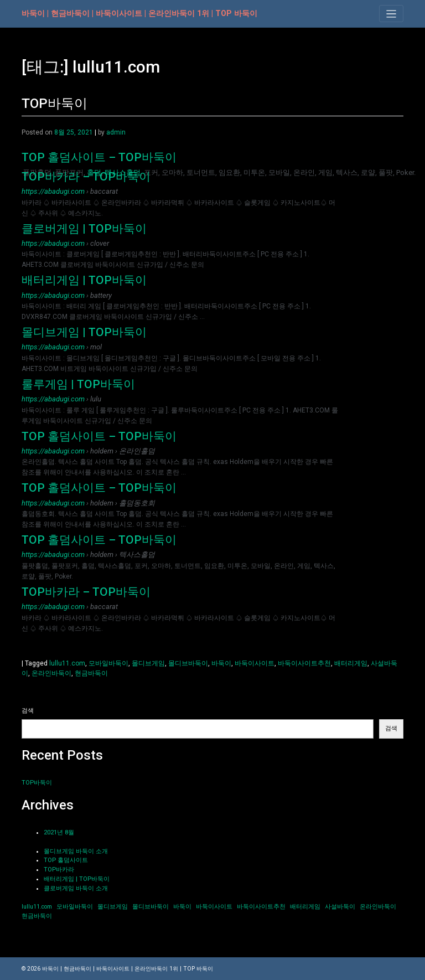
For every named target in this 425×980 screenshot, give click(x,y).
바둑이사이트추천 (304, 663)
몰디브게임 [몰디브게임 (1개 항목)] (113, 907)
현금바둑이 (91, 673)
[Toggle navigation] (391, 14)
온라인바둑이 (51, 673)
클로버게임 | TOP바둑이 (84, 229)
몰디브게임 (148, 663)
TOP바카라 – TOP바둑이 (86, 177)
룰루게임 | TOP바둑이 (78, 384)
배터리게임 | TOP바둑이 (84, 280)
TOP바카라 (59, 870)
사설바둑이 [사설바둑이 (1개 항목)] (340, 907)
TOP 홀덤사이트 (66, 860)
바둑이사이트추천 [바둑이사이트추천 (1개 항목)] (261, 907)
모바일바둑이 (108, 663)
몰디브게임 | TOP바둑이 (84, 332)
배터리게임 (351, 663)
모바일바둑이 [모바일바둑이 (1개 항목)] (75, 907)
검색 (28, 711)
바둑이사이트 (255, 663)
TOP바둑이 (55, 104)
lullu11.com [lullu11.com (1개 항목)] (37, 907)
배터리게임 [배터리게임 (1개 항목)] (305, 907)
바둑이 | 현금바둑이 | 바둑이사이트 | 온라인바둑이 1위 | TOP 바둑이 (139, 13)
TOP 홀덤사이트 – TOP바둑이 (99, 157)
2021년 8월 (59, 832)
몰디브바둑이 (188, 663)
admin (116, 132)
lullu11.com (67, 663)
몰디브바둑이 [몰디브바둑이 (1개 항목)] (151, 907)
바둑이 (221, 663)
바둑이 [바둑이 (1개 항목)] (182, 907)
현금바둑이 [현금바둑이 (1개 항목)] (37, 916)
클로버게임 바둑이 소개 (76, 888)
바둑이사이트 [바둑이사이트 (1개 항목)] (214, 907)
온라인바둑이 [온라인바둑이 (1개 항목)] (378, 907)
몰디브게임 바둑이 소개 (76, 851)
